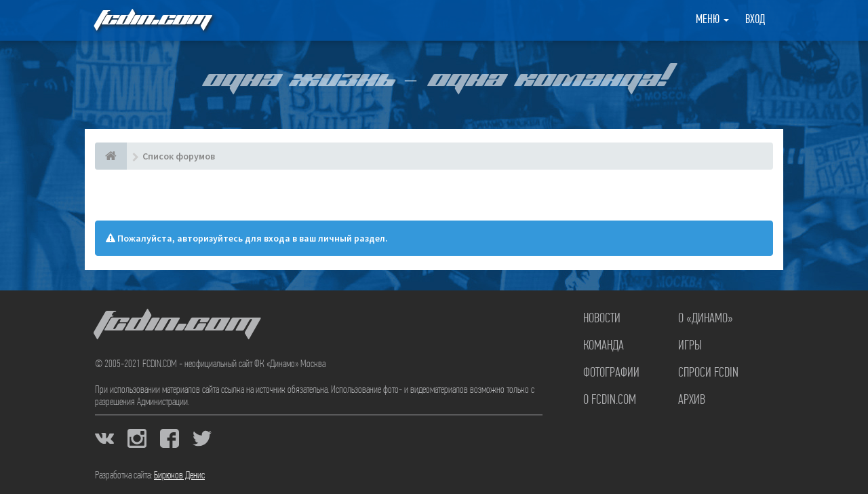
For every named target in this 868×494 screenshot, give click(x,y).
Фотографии (611, 373)
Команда (604, 346)
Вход (755, 20)
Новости (602, 319)
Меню (712, 20)
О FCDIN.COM (610, 400)
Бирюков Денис (179, 476)
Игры (690, 346)
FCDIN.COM (152, 20)
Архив (692, 400)
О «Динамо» (706, 319)
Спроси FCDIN (708, 373)
